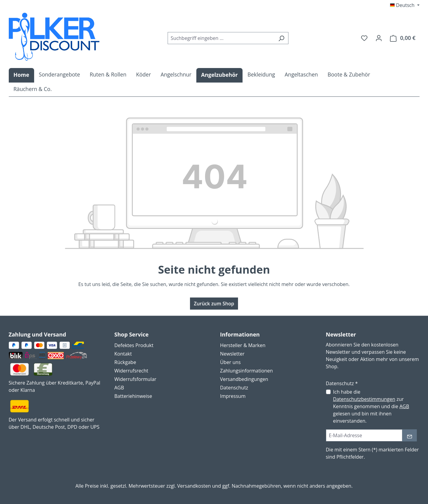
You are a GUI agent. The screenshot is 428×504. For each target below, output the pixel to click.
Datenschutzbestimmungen (364, 399)
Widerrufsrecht (131, 371)
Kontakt (123, 354)
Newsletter (232, 354)
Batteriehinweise (133, 396)
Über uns (230, 362)
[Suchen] (281, 38)
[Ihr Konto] (379, 38)
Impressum (233, 396)
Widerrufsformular (135, 379)
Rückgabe (125, 362)
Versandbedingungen (244, 379)
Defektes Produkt (134, 345)
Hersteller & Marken (243, 345)
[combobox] (221, 38)
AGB (119, 388)
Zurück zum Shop (214, 304)
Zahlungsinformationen (247, 371)
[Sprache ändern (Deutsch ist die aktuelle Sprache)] (405, 5)
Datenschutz (234, 388)
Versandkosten (194, 486)
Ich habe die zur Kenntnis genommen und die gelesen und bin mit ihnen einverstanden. (371, 406)
